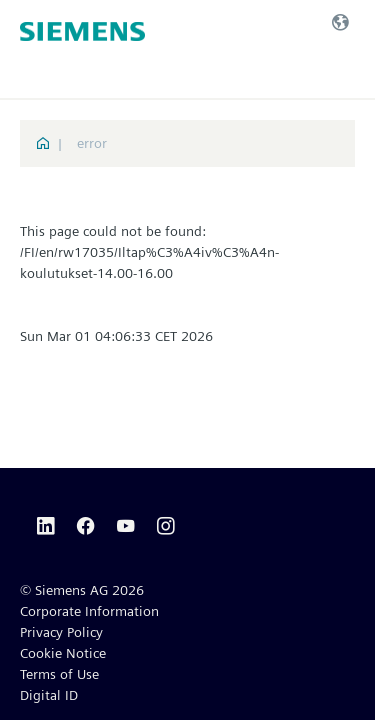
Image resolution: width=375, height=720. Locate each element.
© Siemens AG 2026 (82, 590)
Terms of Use (59, 674)
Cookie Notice (63, 653)
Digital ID (49, 695)
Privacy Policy (61, 632)
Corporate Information (89, 611)
